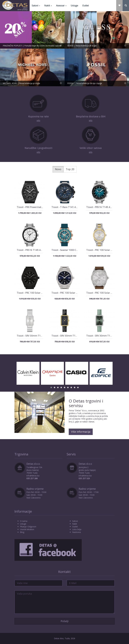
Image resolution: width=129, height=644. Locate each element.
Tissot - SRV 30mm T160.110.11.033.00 (38, 336)
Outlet (86, 6)
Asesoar (61, 6)
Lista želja (77, 529)
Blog (22, 532)
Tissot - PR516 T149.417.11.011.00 (36, 250)
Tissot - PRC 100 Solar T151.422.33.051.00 (40, 293)
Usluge (74, 6)
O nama (24, 521)
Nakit (48, 6)
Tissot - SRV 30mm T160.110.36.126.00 (73, 336)
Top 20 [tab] (70, 169)
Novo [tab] (58, 169)
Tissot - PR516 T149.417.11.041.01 (105, 207)
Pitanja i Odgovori (28, 527)
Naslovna (76, 532)
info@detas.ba (33, 476)
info (38, 120)
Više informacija (81, 432)
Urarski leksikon (27, 529)
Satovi (36, 6)
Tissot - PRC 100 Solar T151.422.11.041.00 (75, 293)
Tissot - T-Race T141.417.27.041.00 (71, 207)
